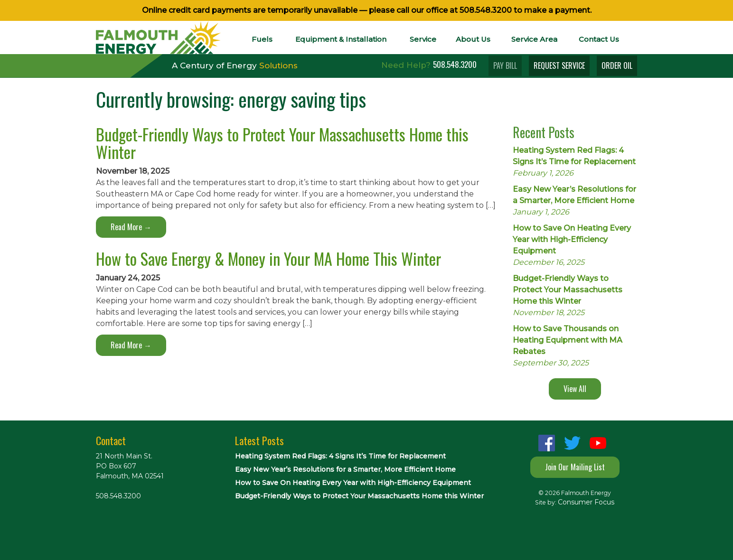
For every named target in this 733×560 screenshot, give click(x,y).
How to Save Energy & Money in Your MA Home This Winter (268, 258)
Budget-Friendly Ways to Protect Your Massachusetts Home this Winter (282, 143)
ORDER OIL (617, 65)
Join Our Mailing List (575, 467)
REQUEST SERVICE (559, 65)
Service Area (534, 39)
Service (423, 39)
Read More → (131, 227)
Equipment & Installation (341, 39)
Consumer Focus (586, 502)
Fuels (262, 39)
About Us (473, 39)
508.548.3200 (486, 10)
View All (575, 389)
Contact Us (599, 39)
